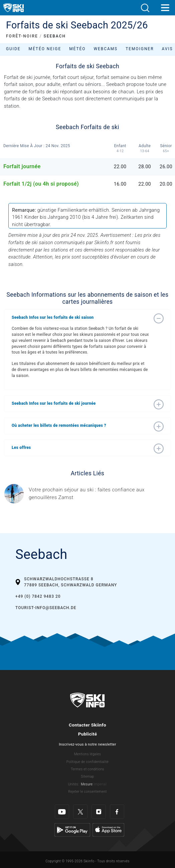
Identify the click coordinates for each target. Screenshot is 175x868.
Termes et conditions (87, 769)
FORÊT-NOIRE (22, 36)
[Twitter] (80, 812)
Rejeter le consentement (87, 792)
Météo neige (45, 49)
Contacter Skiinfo (87, 725)
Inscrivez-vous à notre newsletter (87, 744)
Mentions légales (88, 754)
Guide (13, 49)
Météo (77, 49)
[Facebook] (117, 812)
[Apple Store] (108, 830)
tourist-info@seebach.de (46, 608)
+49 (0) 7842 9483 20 (38, 596)
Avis (167, 49)
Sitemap (87, 777)
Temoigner (140, 49)
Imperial (100, 784)
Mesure (87, 784)
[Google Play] (72, 830)
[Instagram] (99, 812)
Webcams (106, 49)
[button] (145, 8)
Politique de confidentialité (87, 762)
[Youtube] (62, 812)
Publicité (88, 734)
